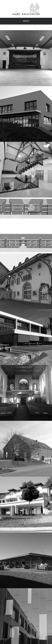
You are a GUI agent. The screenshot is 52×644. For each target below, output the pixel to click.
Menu (26, 21)
